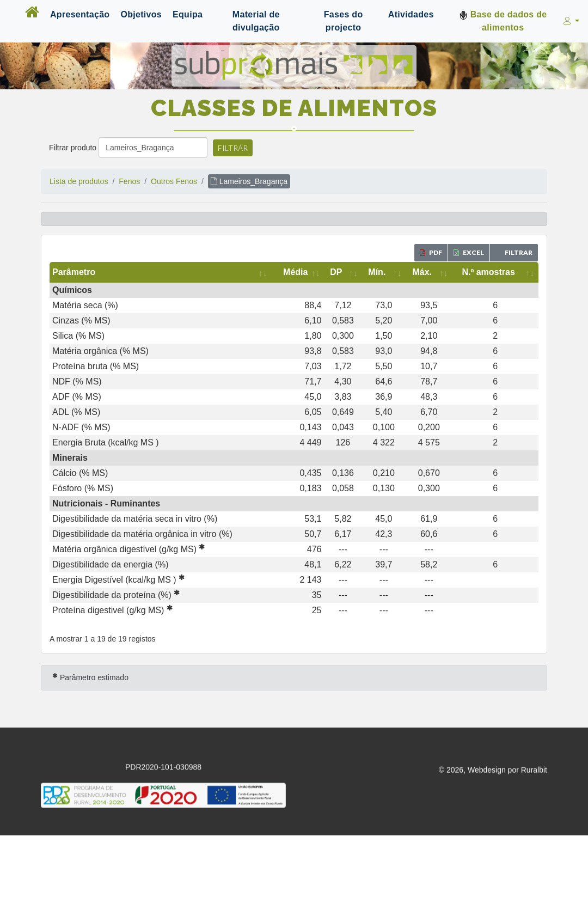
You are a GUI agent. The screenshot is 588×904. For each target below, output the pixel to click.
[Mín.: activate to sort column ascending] (384, 272)
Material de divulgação (256, 21)
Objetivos (141, 14)
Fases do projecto (344, 21)
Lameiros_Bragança (249, 181)
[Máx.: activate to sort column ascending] (429, 272)
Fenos (129, 181)
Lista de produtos (79, 181)
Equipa (188, 14)
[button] (570, 21)
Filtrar (233, 148)
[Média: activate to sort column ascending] (298, 272)
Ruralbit (534, 772)
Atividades (411, 14)
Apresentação (80, 14)
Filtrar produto (73, 148)
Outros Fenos (174, 181)
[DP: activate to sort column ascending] (343, 272)
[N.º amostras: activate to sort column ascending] (495, 272)
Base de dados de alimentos (503, 21)
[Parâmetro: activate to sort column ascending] (161, 272)
